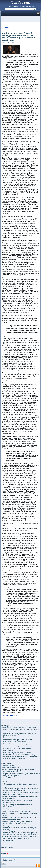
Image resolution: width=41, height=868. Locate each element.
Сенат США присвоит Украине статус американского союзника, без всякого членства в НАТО (21, 780)
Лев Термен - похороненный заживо (16, 809)
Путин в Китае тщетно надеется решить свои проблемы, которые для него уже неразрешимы (20, 745)
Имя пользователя (9, 848)
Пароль (5, 854)
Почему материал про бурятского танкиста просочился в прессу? (19, 771)
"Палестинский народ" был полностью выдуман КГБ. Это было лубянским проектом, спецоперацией (20, 838)
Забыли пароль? (9, 860)
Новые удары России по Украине (15, 758)
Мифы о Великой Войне (12, 767)
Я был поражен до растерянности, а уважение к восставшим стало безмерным (20, 789)
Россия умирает (9, 765)
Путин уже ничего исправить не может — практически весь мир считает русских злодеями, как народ (21, 828)
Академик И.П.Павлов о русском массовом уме (20, 832)
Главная (6, 27)
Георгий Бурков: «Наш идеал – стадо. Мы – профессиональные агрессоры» (19, 823)
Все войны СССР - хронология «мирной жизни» (20, 834)
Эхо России (20, 3)
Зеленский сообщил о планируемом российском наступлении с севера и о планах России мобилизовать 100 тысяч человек (21, 740)
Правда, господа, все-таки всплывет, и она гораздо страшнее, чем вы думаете (21, 793)
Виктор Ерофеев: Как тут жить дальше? (18, 811)
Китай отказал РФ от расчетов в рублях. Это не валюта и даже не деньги (20, 819)
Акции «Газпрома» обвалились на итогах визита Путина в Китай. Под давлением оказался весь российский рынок (20, 734)
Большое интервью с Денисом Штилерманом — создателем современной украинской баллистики (21, 729)
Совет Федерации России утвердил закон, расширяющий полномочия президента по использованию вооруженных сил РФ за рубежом (21, 754)
